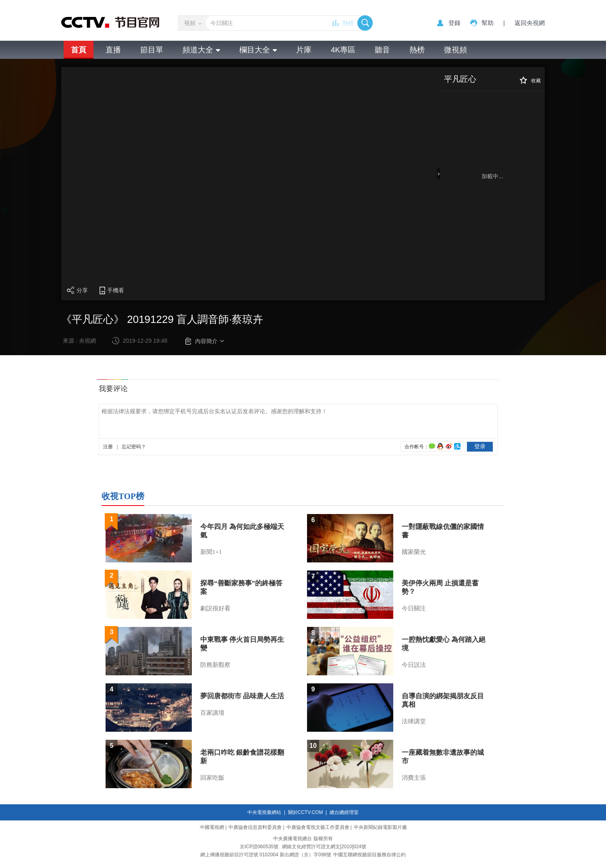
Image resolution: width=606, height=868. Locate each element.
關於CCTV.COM (306, 812)
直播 (113, 50)
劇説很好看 (215, 608)
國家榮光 (414, 552)
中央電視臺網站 (264, 812)
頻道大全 (201, 50)
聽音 (382, 50)
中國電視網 (212, 827)
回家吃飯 (212, 778)
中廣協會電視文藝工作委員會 (318, 827)
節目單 (152, 50)
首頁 (79, 50)
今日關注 (414, 608)
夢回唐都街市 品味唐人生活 (242, 696)
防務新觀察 (215, 665)
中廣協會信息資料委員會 (255, 827)
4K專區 (343, 50)
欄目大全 (258, 50)
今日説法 (414, 665)
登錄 (454, 23)
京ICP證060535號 (259, 847)
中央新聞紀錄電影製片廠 (380, 827)
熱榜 (348, 23)
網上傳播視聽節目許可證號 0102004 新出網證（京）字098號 (266, 855)
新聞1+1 (211, 552)
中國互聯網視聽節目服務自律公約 (369, 855)
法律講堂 (414, 721)
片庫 (304, 50)
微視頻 (456, 50)
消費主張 (414, 778)
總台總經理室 (344, 812)
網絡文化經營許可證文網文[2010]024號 (324, 847)
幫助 (488, 23)
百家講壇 (212, 713)
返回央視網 (530, 23)
